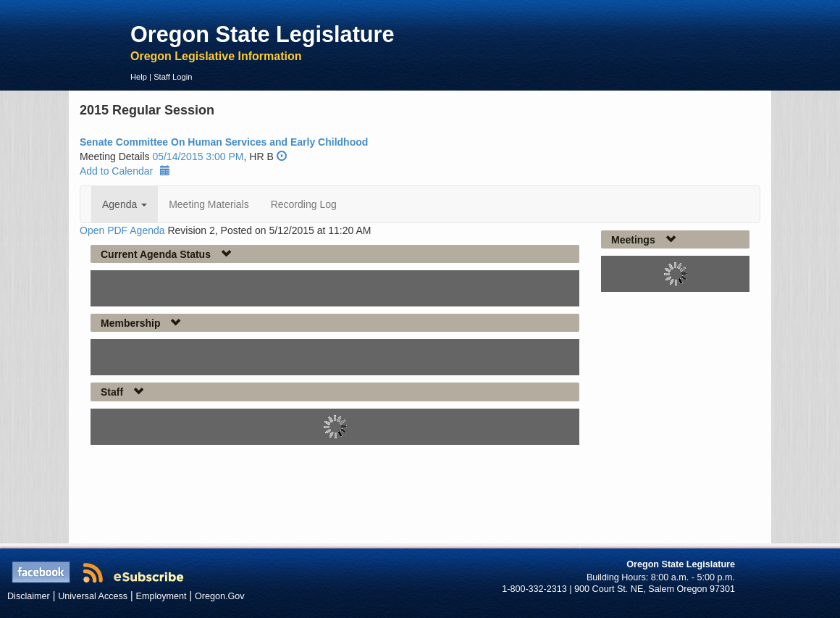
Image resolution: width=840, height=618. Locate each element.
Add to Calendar (125, 171)
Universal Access (93, 596)
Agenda (125, 204)
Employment (161, 596)
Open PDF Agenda (122, 230)
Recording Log (304, 204)
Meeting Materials (209, 204)
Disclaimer (29, 596)
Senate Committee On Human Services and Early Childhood (224, 142)
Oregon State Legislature (262, 34)
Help (139, 77)
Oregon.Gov (220, 596)
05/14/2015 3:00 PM (198, 156)
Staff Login (173, 77)
